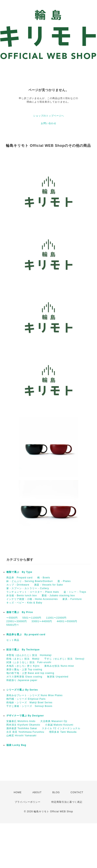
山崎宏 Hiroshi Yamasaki (21, 736)
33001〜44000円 (42, 621)
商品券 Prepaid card (19, 578)
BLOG (56, 792)
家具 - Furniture (72, 599)
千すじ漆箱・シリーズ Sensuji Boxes (29, 706)
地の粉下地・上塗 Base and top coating (30, 673)
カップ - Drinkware (18, 585)
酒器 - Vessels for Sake (48, 585)
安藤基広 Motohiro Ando (21, 721)
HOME (18, 792)
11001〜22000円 (56, 618)
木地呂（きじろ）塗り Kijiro (23, 666)
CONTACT (77, 792)
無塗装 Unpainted (58, 677)
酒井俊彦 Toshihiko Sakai (22, 728)
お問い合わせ (49, 123)
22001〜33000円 (17, 621)
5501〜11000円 (32, 618)
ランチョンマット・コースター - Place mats (33, 592)
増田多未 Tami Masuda (63, 732)
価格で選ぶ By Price (20, 612)
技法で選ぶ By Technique (23, 650)
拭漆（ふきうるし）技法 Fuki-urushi (29, 662)
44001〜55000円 (67, 621)
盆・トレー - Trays (75, 592)
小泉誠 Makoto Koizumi (59, 725)
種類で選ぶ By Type (19, 572)
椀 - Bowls (44, 578)
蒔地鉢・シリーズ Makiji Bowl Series (29, 703)
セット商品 (13, 640)
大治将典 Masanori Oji (54, 721)
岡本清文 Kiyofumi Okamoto (23, 725)
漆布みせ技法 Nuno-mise (59, 666)
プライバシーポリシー (28, 802)
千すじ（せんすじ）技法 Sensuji (64, 659)
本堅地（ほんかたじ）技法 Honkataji (29, 655)
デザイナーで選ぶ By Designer (25, 716)
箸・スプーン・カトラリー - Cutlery (28, 588)
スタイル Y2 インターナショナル (61, 728)
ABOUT (37, 792)
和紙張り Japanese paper (22, 680)
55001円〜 (13, 625)
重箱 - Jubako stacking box (58, 596)
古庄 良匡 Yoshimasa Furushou (25, 732)
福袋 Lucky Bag (16, 745)
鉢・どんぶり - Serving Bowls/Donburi (30, 581)
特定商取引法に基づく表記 (67, 802)
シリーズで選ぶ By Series (22, 690)
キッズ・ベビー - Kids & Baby (24, 603)
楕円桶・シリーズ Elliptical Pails (26, 699)
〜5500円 (12, 618)
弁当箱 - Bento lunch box (22, 596)
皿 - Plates (64, 581)
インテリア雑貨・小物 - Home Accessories (32, 599)
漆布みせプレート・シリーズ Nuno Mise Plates (34, 695)
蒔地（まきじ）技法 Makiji (23, 659)
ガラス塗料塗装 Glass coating (24, 677)
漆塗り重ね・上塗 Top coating (24, 669)
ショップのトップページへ (49, 116)
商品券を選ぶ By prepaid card (26, 634)
